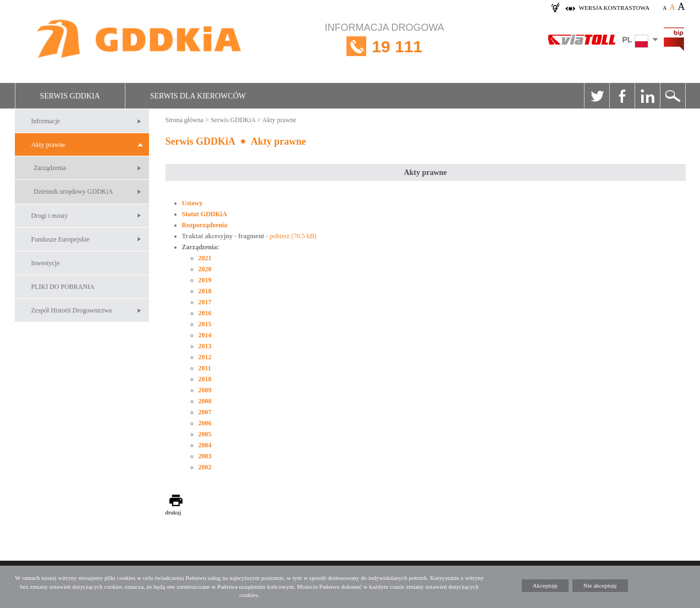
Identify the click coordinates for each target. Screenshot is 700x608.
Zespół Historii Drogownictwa (72, 310)
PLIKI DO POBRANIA (63, 287)
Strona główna (185, 120)
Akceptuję (545, 585)
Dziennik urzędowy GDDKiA (74, 191)
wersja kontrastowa (614, 8)
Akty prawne (48, 145)
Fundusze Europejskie (60, 239)
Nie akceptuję (600, 585)
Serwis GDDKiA (70, 96)
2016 (205, 313)
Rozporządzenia (205, 225)
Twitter (597, 96)
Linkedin (647, 96)
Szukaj (673, 96)
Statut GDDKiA (205, 214)
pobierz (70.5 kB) (293, 236)
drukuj (173, 512)
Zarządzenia (50, 168)
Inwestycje (46, 263)
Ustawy (192, 203)
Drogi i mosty (50, 216)
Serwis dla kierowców (198, 96)
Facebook (622, 96)
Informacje (46, 121)
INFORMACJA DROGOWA (385, 46)
